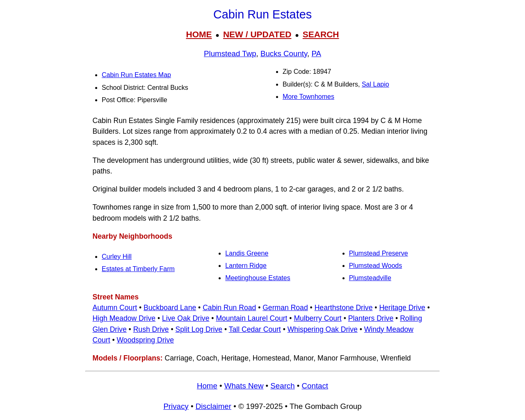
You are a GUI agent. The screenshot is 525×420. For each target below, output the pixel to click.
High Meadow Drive (124, 318)
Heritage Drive (402, 308)
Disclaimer (213, 406)
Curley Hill (117, 257)
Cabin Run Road (229, 308)
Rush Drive (151, 329)
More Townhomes (308, 97)
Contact (315, 386)
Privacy (176, 406)
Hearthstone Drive (344, 308)
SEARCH (321, 34)
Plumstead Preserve (379, 253)
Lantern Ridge (246, 266)
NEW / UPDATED (257, 34)
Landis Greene (247, 253)
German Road (285, 308)
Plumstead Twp (230, 54)
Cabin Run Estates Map (136, 75)
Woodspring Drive (146, 340)
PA (316, 54)
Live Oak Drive (186, 318)
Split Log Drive (199, 329)
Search (282, 386)
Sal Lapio (375, 84)
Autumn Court (115, 308)
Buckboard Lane (170, 308)
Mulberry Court (317, 318)
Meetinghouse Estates (258, 278)
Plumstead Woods (376, 266)
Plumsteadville (370, 278)
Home (207, 386)
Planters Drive (371, 318)
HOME (199, 34)
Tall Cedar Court (255, 329)
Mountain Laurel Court (251, 318)
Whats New (244, 386)
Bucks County (284, 54)
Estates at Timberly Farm (138, 269)
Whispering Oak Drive (323, 329)
